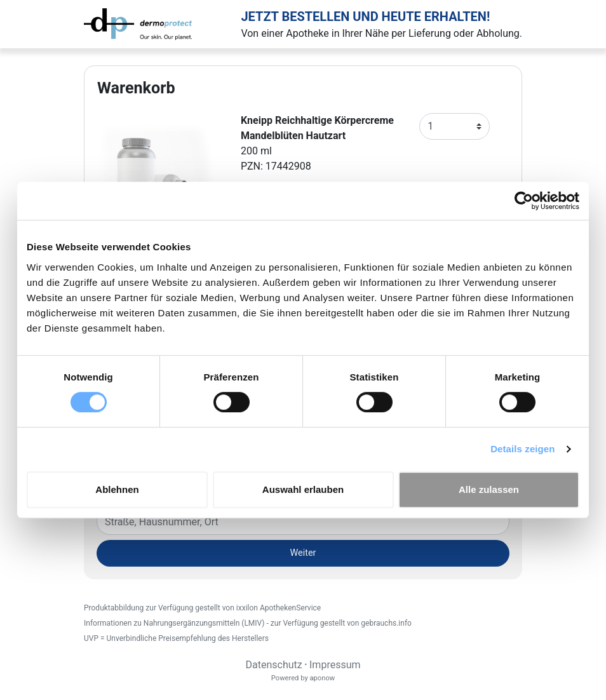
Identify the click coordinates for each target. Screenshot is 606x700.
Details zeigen (522, 449)
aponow (322, 678)
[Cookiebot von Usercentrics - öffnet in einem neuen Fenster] (524, 201)
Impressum (335, 665)
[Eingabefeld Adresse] (303, 522)
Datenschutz (273, 665)
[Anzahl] (454, 126)
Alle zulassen (489, 489)
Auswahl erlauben (303, 489)
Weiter (303, 553)
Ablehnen (117, 489)
